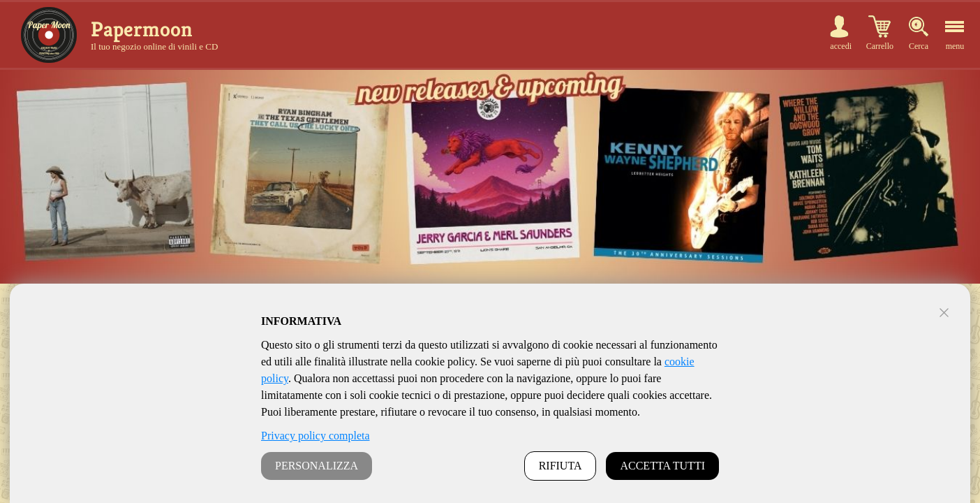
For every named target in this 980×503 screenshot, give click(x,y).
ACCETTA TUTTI (662, 466)
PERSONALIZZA (317, 466)
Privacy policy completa (315, 436)
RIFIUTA (560, 466)
